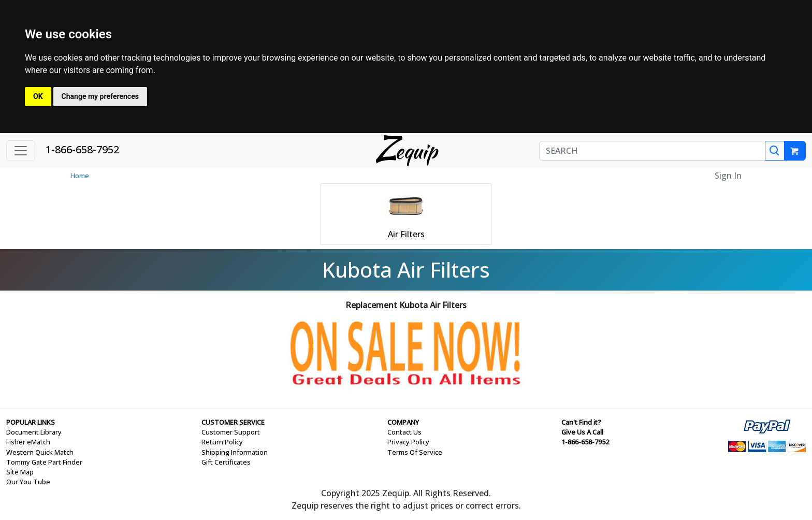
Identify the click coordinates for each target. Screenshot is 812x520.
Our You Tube (28, 482)
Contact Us (404, 432)
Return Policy (222, 442)
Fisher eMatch (28, 442)
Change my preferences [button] (100, 96)
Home (80, 176)
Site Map (20, 472)
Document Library (34, 432)
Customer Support (231, 432)
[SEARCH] (652, 151)
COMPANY (403, 422)
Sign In (728, 176)
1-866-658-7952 (82, 149)
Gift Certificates (226, 462)
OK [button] (38, 96)
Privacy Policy (408, 442)
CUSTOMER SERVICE (233, 422)
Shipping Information (235, 452)
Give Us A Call (582, 432)
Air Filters (406, 234)
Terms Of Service (415, 452)
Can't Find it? (581, 422)
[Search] (775, 151)
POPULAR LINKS (31, 422)
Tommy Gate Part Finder (44, 462)
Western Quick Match (40, 452)
